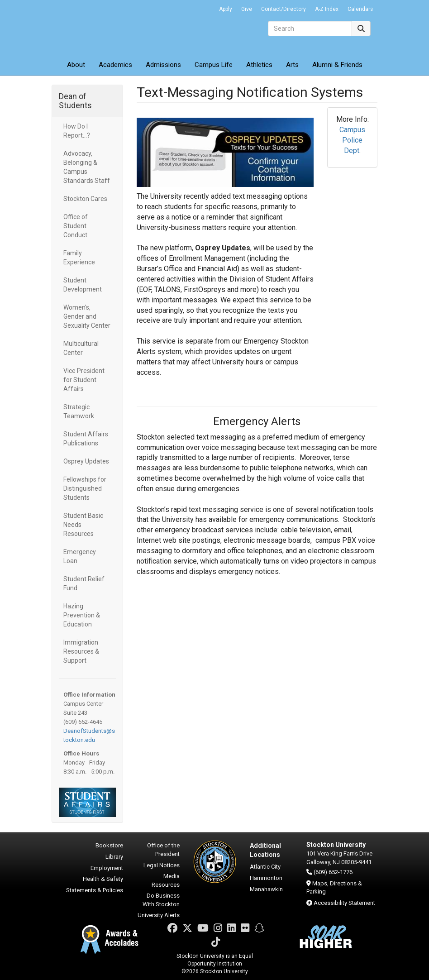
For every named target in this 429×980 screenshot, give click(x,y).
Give (247, 9)
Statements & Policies (95, 890)
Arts (292, 65)
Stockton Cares (85, 199)
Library (114, 857)
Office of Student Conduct (76, 226)
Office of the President (163, 850)
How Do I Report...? (77, 131)
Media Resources (166, 880)
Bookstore (109, 845)
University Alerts (159, 915)
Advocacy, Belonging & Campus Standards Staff (87, 167)
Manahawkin (266, 889)
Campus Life (214, 65)
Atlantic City (265, 867)
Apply (226, 9)
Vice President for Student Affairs (84, 380)
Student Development (83, 285)
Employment (107, 868)
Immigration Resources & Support (81, 651)
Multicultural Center (81, 348)
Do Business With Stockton (161, 900)
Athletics (259, 65)
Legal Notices (162, 865)
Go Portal (203, 7)
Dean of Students (75, 101)
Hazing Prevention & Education (82, 615)
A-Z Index (327, 9)
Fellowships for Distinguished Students (85, 488)
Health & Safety (103, 879)
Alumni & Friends (337, 65)
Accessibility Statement (344, 903)
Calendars (360, 9)
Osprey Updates (87, 461)
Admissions (163, 65)
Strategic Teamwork (79, 411)
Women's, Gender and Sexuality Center (87, 316)
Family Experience (79, 258)
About (76, 65)
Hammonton (266, 878)
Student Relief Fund (84, 583)
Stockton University (117, 27)
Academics (115, 65)
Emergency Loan (80, 556)
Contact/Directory (284, 9)
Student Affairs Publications (86, 439)
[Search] (310, 29)
